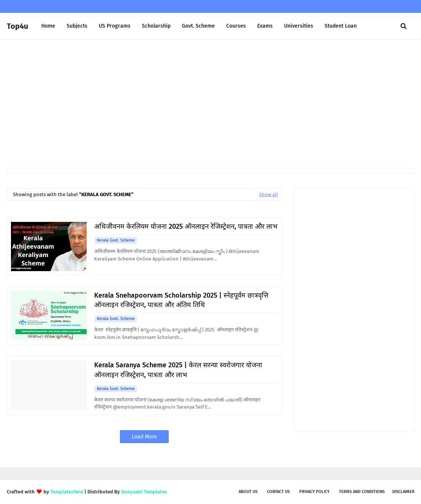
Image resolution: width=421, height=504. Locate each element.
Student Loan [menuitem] (341, 26)
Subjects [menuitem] (77, 26)
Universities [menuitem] (299, 26)
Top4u (17, 26)
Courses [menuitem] (236, 26)
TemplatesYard (67, 492)
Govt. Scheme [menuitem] (198, 26)
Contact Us (278, 492)
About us (248, 492)
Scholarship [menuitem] (156, 26)
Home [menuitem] (48, 26)
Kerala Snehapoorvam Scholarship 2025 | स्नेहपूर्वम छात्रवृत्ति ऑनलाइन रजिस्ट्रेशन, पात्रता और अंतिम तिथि (181, 300)
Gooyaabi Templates (144, 492)
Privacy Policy (314, 492)
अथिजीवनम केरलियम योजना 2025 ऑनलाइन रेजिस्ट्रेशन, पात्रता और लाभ (186, 226)
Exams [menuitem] (265, 26)
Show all (269, 194)
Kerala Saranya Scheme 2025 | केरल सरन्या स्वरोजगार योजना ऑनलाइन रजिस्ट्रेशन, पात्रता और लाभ (178, 370)
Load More (144, 437)
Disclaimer (403, 492)
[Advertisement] (211, 104)
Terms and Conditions (362, 492)
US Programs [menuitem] (115, 26)
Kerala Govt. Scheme (116, 240)
